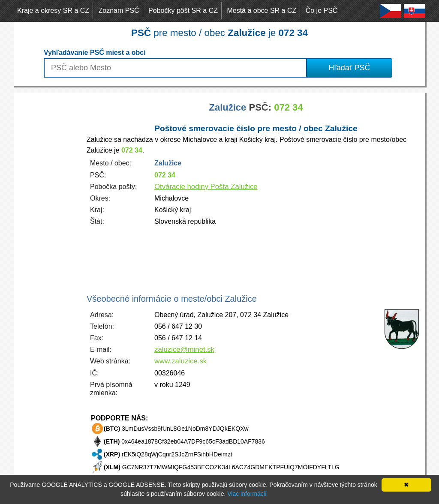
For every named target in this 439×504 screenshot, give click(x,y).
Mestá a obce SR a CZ (262, 10)
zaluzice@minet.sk (184, 349)
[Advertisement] (48, 221)
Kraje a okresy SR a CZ (53, 10)
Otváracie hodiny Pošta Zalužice (206, 187)
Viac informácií (247, 494)
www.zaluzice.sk (180, 361)
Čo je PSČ (322, 10)
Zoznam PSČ (119, 10)
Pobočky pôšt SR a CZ (183, 10)
